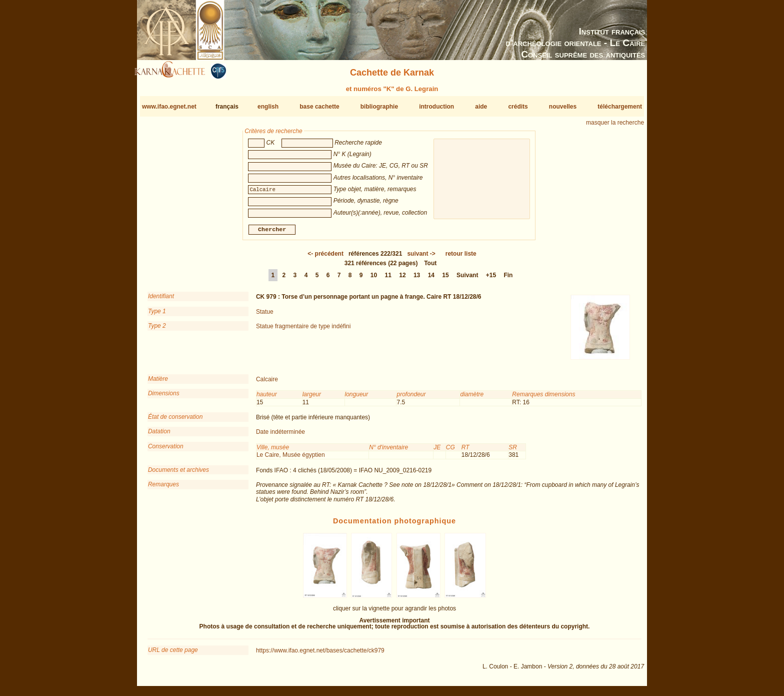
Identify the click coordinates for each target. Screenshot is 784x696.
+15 (491, 279)
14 (431, 279)
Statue (265, 316)
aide (481, 107)
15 (445, 279)
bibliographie (379, 107)
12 (402, 279)
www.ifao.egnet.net (169, 107)
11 (388, 279)
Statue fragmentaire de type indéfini (303, 330)
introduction (436, 107)
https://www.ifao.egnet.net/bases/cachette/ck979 (320, 654)
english (268, 107)
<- (325, 258)
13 (417, 279)
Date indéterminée (280, 436)
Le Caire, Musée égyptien (291, 459)
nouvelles (563, 107)
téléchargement (620, 107)
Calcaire (267, 383)
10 (374, 279)
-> (421, 258)
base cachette (319, 107)
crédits (518, 107)
